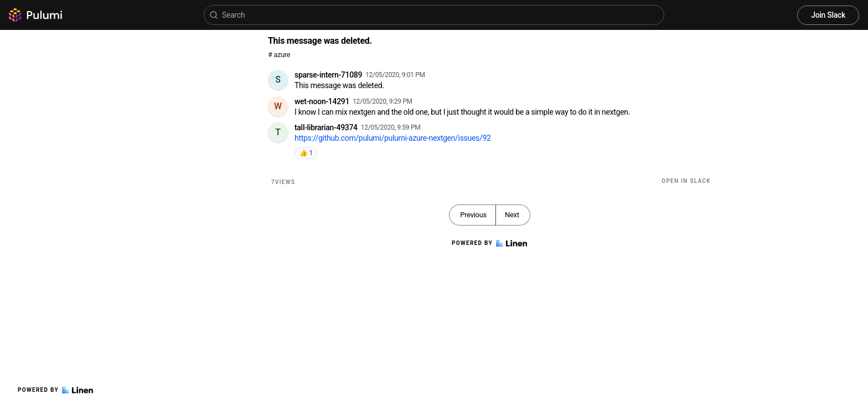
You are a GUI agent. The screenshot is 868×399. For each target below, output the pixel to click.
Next (512, 215)
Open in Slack (686, 181)
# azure (279, 55)
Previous (473, 215)
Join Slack (828, 15)
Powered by (55, 390)
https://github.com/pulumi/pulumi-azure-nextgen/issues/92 (393, 138)
